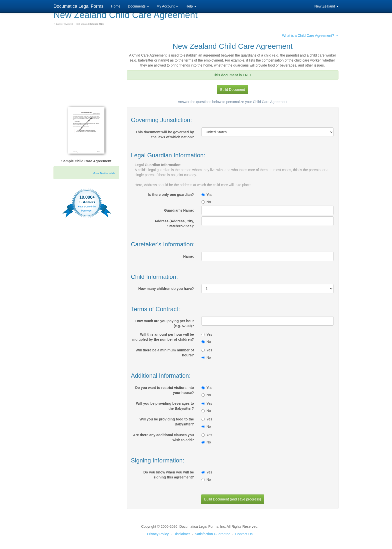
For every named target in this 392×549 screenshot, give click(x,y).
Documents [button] (138, 6)
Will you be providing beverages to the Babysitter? (165, 406)
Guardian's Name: (179, 210)
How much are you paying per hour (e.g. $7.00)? (165, 323)
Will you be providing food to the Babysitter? (167, 422)
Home (116, 6)
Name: (189, 256)
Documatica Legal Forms (78, 6)
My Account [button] (167, 6)
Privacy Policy (158, 534)
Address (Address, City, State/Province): (174, 224)
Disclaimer (182, 534)
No (206, 202)
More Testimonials (104, 173)
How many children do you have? (166, 289)
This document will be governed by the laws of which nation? (165, 135)
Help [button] (191, 6)
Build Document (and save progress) (233, 499)
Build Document (233, 90)
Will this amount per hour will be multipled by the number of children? (163, 337)
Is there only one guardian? (171, 195)
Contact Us (244, 534)
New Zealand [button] (326, 6)
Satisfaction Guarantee (212, 534)
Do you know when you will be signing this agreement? (168, 475)
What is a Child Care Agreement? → (310, 36)
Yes (207, 195)
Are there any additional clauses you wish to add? (163, 437)
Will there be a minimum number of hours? (165, 353)
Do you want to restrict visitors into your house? (165, 390)
